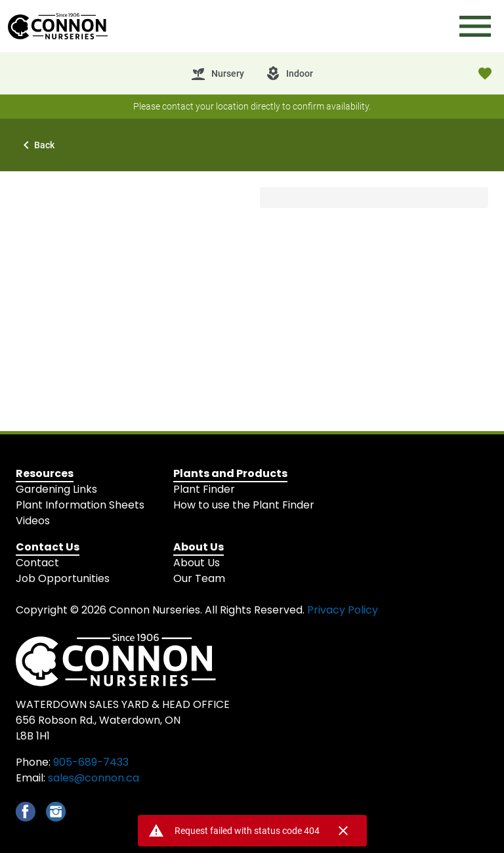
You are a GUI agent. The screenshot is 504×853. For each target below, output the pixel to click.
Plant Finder (204, 489)
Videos (33, 521)
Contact (37, 563)
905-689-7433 (91, 762)
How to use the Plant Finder (244, 505)
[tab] (217, 73)
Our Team (199, 578)
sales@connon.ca (94, 778)
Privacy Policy (343, 610)
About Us (197, 563)
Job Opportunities (63, 578)
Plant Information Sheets (80, 505)
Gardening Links (56, 489)
